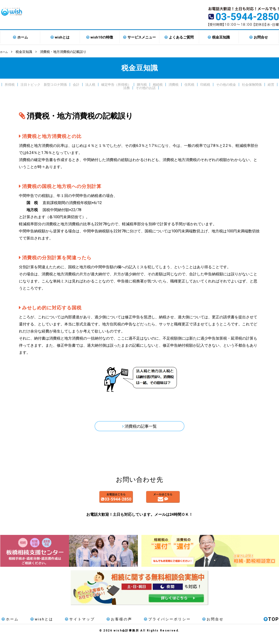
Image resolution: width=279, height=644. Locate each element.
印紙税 (205, 84)
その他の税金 (226, 84)
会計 (76, 84)
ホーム (23, 37)
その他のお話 (146, 87)
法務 (126, 87)
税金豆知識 (221, 37)
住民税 (189, 84)
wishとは (62, 37)
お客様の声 (107, 626)
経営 (271, 84)
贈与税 (142, 84)
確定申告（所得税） (116, 84)
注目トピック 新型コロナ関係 (44, 84)
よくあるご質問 (181, 37)
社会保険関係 (252, 84)
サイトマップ (71, 626)
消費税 (174, 84)
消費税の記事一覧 (141, 427)
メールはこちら (184, 502)
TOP (271, 626)
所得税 (10, 84)
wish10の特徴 (102, 37)
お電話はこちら (95, 502)
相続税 (158, 84)
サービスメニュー (142, 37)
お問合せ (261, 37)
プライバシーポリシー (152, 626)
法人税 (90, 84)
